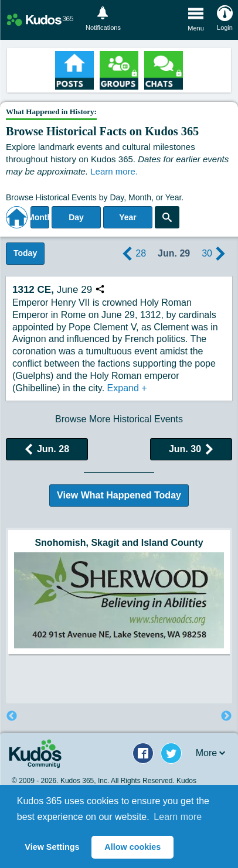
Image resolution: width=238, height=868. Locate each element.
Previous (12, 716)
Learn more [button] (178, 817)
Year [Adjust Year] (128, 217)
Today (25, 253)
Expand (127, 388)
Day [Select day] (76, 217)
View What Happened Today (119, 495)
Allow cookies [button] (132, 847)
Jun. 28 (47, 449)
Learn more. (114, 171)
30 (215, 254)
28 (132, 254)
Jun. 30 (191, 449)
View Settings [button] (52, 847)
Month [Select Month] (40, 217)
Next (226, 716)
